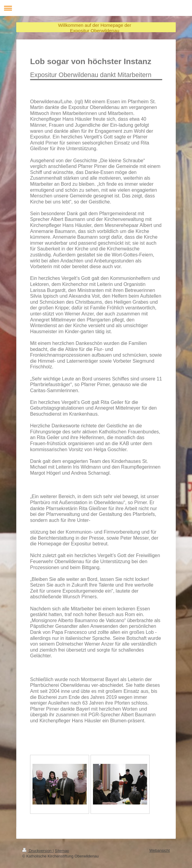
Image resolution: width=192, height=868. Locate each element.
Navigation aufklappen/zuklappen (96, 8)
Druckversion (37, 851)
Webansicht (159, 850)
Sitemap (62, 851)
